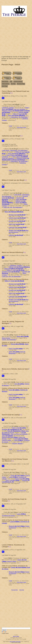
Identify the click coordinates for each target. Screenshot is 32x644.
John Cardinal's (13, 642)
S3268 (10, 126)
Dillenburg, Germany (16, 265)
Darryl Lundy (16, 636)
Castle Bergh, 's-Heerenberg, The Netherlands (14, 150)
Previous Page (21, 84)
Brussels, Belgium (17, 443)
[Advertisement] (16, 37)
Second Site (18, 642)
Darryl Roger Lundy (21, 127)
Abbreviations (6, 84)
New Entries (5, 81)
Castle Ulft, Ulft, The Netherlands (13, 207)
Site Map (13, 84)
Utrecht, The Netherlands (9, 340)
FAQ (11, 81)
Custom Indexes (18, 81)
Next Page (5, 86)
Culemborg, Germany (8, 108)
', (14, 515)
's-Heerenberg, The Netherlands (19, 117)
